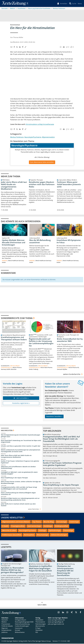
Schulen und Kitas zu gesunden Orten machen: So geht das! (21, 446)
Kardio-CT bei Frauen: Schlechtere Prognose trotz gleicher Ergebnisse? (20, 462)
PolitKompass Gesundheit (12, 535)
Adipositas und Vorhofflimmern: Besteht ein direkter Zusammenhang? (18, 468)
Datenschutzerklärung (22, 624)
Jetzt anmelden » (21, 398)
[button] (80, 4)
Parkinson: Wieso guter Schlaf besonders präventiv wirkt (69, 185)
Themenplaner (40, 622)
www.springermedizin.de (56, 620)
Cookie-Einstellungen (22, 626)
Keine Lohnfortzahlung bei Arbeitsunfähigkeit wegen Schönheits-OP (18, 494)
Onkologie (42, 531)
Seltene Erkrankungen (59, 535)
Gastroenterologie (34, 526)
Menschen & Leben (9, 531)
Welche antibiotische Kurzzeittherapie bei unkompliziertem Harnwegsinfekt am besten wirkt (21, 451)
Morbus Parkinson (17, 137)
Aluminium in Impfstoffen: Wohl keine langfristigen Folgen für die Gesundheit (41, 569)
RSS (37, 633)
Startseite (5, 620)
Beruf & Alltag (49, 522)
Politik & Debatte (7, 626)
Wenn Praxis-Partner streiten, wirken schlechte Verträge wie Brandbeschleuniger (21, 483)
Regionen (5, 628)
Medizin (4, 622)
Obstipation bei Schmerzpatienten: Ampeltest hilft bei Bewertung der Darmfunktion (65, 571)
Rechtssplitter (29, 535)
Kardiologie (48, 526)
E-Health (5, 526)
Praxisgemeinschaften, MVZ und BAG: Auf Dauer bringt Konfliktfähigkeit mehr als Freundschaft (19, 488)
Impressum (19, 628)
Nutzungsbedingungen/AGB (24, 622)
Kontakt (18, 630)
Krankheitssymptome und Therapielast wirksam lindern (14, 339)
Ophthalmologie (55, 531)
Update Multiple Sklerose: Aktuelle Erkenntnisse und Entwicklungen (14, 243)
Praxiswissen (6, 624)
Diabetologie (74, 522)
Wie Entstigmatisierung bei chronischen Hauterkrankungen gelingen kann (21, 436)
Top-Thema (37, 522)
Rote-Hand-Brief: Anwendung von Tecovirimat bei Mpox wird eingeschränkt (21, 442)
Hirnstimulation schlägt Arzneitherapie (40, 125)
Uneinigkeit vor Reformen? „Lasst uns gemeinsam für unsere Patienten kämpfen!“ (19, 473)
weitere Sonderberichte (73, 375)
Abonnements (40, 626)
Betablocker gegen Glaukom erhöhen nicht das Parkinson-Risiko (42, 185)
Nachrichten (7, 431)
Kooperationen (6, 630)
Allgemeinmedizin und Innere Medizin (16, 522)
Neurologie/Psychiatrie (33, 137)
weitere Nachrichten (35, 509)
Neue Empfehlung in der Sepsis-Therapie (14, 478)
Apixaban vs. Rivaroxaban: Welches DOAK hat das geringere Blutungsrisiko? (12, 570)
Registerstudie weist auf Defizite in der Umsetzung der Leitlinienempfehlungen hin (41, 343)
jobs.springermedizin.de (56, 624)
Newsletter (39, 630)
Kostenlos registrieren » (21, 403)
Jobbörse (4, 633)
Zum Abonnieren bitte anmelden (42, 162)
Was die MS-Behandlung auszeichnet (40, 242)
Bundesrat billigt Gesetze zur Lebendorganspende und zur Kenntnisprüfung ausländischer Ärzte (20, 500)
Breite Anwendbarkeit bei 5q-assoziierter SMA (70, 340)
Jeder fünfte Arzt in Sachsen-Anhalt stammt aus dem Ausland (18, 505)
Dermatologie (62, 522)
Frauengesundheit (18, 526)
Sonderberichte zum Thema (17, 318)
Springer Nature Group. (43, 641)
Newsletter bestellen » (54, 417)
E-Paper (38, 628)
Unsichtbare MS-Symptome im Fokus (69, 242)
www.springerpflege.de (56, 622)
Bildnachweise (20, 633)
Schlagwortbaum (21, 620)
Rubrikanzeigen (41, 624)
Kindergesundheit (61, 526)
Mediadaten (39, 620)
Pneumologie (68, 531)
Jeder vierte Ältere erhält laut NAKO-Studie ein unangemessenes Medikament (14, 186)
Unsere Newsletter (12, 518)
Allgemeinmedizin (48, 137)
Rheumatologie (43, 535)
